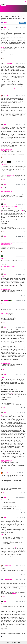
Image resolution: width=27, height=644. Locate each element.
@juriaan (3, 604)
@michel (3, 187)
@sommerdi (4, 500)
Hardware (5, 22)
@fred (2, 164)
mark (5, 27)
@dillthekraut (4, 277)
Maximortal (6, 96)
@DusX (13, 393)
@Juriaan (3, 207)
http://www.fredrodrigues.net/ (7, 149)
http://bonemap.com (5, 313)
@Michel (17, 207)
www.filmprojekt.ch (11, 176)
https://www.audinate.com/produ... (9, 168)
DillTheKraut (6, 256)
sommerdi (6, 473)
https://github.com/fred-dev (6, 150)
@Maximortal (12, 207)
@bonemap (4, 330)
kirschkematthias (7, 566)
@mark (3, 127)
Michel (5, 162)
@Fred (3, 47)
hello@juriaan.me (16, 88)
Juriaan (5, 64)
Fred (5, 125)
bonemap (6, 301)
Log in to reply (22, 23)
